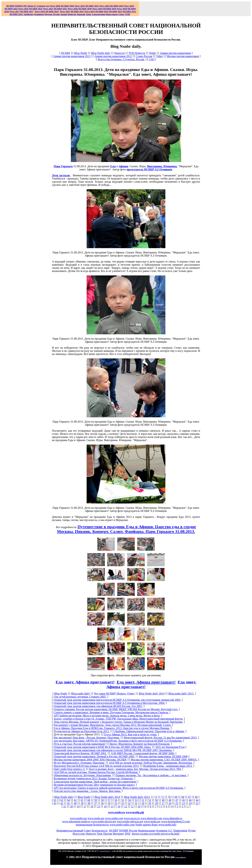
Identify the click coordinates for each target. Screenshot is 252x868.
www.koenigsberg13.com (176, 821)
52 (150, 800)
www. (135, 812)
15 (99, 806)
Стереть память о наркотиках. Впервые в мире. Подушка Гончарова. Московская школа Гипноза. (111, 712)
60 (89, 800)
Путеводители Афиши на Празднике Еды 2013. (82, 731)
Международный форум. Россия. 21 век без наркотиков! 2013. (160, 738)
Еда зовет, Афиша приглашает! (146, 682)
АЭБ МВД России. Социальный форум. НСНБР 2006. (143, 753)
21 (65, 806)
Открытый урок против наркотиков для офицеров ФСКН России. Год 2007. (98, 706)
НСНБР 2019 (110, 9)
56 (116, 800)
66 (196, 797)
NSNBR (123, 831)
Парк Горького (63, 166)
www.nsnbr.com (114, 818)
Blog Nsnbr (81, 53)
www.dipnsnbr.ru (173, 818)
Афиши (123, 166)
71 (162, 797)
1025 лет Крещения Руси (170, 747)
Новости (120, 53)
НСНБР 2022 (36, 9)
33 (123, 803)
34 (109, 803)
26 (170, 803)
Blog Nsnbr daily (101, 53)
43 (55, 803)
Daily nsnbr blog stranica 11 (69, 769)
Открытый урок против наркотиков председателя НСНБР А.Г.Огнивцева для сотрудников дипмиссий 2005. (117, 700)
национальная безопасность (92, 825)
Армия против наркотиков (175, 53)
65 (55, 800)
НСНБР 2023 (11, 9)
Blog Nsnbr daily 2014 (152, 694)
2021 (48, 9)
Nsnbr (153, 53)
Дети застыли (61, 175)
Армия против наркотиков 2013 (72, 56)
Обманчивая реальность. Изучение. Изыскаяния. (83, 775)
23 (184, 803)
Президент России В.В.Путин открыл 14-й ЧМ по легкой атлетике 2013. (96, 766)
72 (156, 797)
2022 (24, 9)
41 (68, 803)
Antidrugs (28, 14)
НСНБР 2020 (85, 9)
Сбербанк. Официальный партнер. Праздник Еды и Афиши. (149, 731)
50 (156, 800)
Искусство (79, 834)
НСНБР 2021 (60, 9)
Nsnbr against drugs (146, 825)
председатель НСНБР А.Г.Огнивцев (149, 169)
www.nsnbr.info (167, 825)
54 (129, 800)
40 (75, 803)
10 (139, 806)
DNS (128, 834)
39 (82, 803)
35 (116, 803)
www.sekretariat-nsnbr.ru (76, 821)
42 (62, 803)
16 (105, 806)
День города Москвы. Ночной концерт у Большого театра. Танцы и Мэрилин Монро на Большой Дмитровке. (118, 722)
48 (170, 800)
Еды (113, 166)
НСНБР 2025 (92, 6)
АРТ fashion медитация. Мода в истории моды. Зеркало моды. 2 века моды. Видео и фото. (107, 716)
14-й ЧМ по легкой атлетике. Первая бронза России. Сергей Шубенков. (96, 772)
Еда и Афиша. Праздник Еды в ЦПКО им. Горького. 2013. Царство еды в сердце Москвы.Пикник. (112, 728)
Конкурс (72, 14)
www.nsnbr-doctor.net (104, 821)
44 (197, 800)
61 (82, 800)
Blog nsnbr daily (81, 694)
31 (136, 803)
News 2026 (55, 6)
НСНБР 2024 (117, 6)
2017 (15, 11)
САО (152, 59)
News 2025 (80, 6)
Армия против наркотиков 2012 (113, 56)
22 (197, 803)
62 (75, 800)
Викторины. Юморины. (162, 166)
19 (78, 806)
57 (109, 800)
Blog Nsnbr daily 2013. (137, 797)
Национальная (146, 831)
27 (163, 803)
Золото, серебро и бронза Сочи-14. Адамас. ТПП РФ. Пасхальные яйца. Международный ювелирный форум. (118, 719)
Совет (87, 831)
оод (48, 6)
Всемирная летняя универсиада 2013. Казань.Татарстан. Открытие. (94, 778)
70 (169, 797)
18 (92, 806)
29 (150, 803)
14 (119, 806)
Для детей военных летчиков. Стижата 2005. (80, 697)
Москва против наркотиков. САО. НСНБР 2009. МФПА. (164, 760)
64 (68, 800)
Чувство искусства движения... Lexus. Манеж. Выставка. (87, 791)
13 (112, 806)
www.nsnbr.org (78, 818)
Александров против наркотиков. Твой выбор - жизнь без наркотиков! (95, 782)
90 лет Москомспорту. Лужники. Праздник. (79, 763)
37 (96, 803)
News (102, 6)
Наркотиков (180, 831)
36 (102, 803)
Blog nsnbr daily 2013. (181, 694)
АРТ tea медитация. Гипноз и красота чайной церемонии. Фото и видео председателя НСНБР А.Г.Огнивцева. (119, 788)
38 (89, 803)
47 (177, 800)
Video (159, 56)
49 (163, 800)
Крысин (81, 14)
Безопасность (100, 831)
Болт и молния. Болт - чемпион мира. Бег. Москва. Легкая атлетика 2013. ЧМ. (135, 769)
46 (190, 800)
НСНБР (66, 53)
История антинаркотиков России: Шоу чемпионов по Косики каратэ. (94, 785)
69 (176, 797)
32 (129, 803)
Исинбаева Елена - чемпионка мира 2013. (168, 766)
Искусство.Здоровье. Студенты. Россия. (121, 59)
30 (143, 803)
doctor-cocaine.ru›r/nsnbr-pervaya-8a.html (156, 834)
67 (190, 797)
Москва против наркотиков (183, 56)
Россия (133, 831)
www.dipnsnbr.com (151, 818)
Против (108, 834)
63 (62, 800)
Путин (192, 831)
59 (96, 800)
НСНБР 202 (67, 6)
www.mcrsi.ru (132, 818)
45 (184, 800)
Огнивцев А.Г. (164, 831)
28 (156, 803)
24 (190, 803)
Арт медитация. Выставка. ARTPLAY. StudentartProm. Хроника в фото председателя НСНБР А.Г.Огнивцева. (118, 741)
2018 (122, 9)
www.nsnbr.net (96, 818)
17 (85, 806)
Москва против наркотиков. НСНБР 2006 (163, 756)
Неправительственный (70, 831)
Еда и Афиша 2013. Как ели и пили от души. (131, 734)
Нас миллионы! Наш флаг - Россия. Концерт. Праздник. (87, 738)
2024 (107, 6)
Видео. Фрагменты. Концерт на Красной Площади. (140, 744)
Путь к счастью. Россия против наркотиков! (80, 744)
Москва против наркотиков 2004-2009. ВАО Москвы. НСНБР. (90, 760)
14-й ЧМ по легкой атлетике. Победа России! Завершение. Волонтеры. (151, 763)
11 (132, 806)
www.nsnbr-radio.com (122, 825)
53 (136, 800)
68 (183, 797)
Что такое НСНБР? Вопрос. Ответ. (114, 694)
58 (102, 800)
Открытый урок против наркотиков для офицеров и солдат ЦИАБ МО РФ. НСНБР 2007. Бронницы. (113, 750)
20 (71, 806)
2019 (97, 9)
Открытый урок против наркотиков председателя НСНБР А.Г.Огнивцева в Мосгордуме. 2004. (109, 703)
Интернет (118, 834)
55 (123, 800)
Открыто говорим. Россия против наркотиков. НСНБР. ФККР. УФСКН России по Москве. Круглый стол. (116, 709)
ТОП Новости (137, 53)
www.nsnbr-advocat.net (130, 821)
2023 (129, 6)
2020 (73, 9)
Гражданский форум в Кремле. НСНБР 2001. (80, 753)
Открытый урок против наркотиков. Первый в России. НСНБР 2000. (94, 756)
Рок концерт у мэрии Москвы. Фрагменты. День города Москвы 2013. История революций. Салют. (112, 725)
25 (177, 803)
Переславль (112, 14)
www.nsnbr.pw (152, 821)
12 (126, 806)
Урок (89, 14)
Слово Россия (144, 56)
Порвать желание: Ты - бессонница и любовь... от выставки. (151, 775)
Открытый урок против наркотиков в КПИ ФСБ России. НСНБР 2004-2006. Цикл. (102, 747)
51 (143, 800)
